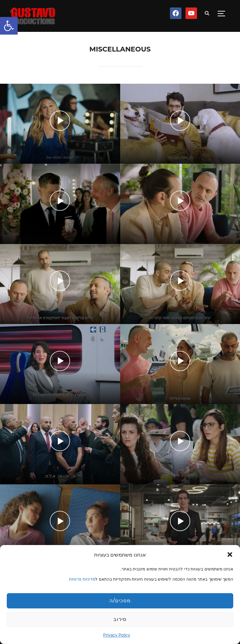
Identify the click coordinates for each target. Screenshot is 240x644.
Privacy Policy (117, 635)
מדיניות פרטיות (82, 579)
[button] (9, 26)
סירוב (120, 619)
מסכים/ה (120, 600)
